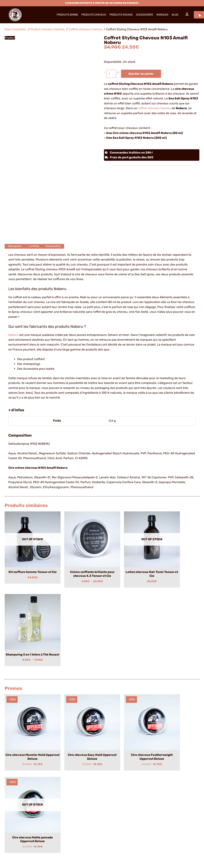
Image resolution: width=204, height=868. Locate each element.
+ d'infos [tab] (35, 246)
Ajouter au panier (141, 74)
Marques (162, 15)
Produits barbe (67, 15)
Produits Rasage (121, 15)
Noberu (13, 335)
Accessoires (145, 15)
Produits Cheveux (94, 15)
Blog (175, 15)
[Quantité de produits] (111, 74)
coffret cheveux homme (154, 108)
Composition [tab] (56, 246)
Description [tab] (15, 246)
